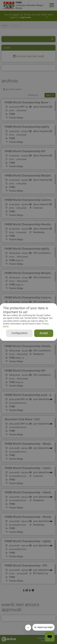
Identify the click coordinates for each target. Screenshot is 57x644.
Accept (44, 333)
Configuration (19, 333)
